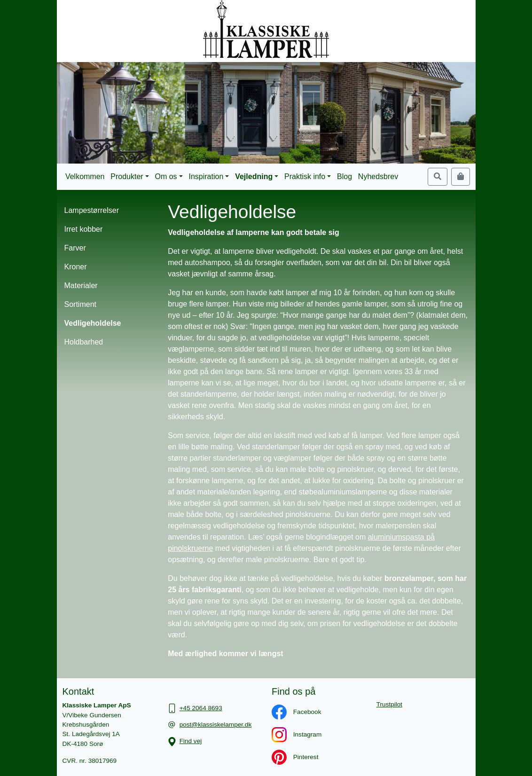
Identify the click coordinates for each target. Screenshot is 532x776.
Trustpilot (389, 704)
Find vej (191, 741)
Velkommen (85, 176)
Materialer (81, 286)
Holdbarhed (84, 342)
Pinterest (290, 757)
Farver (75, 248)
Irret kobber (84, 229)
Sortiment (80, 304)
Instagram (292, 734)
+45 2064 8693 (201, 708)
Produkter (127, 176)
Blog (344, 176)
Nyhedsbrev (378, 176)
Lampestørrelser (92, 210)
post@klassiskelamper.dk (216, 725)
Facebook (292, 712)
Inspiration (206, 176)
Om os (166, 176)
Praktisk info (305, 176)
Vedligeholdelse (93, 323)
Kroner (76, 267)
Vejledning (254, 176)
